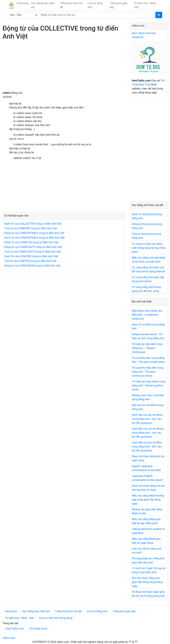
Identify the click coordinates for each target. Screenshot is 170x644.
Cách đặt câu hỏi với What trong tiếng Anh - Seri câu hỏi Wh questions (147, 419)
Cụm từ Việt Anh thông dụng (56, 618)
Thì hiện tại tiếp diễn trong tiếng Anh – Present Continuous (147, 348)
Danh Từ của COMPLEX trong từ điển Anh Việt (31, 242)
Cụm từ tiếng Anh (95, 5)
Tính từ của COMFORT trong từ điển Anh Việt (31, 228)
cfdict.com (9, 638)
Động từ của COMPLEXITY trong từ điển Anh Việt (33, 247)
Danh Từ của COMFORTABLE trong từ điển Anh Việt (35, 238)
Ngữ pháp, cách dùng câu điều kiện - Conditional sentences (147, 315)
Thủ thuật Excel (38, 629)
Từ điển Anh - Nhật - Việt (145, 5)
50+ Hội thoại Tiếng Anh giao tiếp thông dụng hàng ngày (147, 582)
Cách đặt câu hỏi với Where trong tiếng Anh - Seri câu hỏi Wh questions (148, 433)
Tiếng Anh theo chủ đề (71, 5)
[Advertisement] (64, 68)
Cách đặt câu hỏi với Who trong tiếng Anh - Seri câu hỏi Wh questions (147, 447)
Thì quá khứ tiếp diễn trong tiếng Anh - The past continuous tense (148, 372)
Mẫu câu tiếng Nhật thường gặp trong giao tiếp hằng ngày (148, 500)
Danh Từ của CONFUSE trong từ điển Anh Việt (31, 256)
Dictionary (23, 3)
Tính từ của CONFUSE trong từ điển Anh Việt (30, 261)
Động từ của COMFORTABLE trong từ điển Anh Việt (34, 233)
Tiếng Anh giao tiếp (118, 5)
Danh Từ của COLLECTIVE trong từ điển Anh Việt (33, 224)
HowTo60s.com (14, 629)
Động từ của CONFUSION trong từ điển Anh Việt (32, 266)
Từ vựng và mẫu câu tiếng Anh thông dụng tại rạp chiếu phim (149, 248)
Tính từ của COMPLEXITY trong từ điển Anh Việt (33, 252)
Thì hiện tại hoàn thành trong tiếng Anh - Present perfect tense (149, 386)
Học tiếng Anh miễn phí (43, 5)
